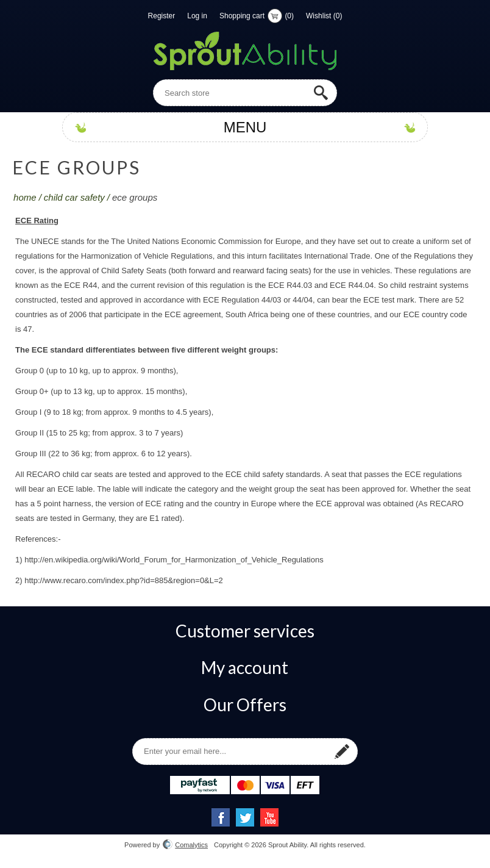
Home (25, 197)
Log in (197, 16)
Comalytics (185, 845)
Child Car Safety (74, 197)
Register (162, 16)
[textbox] (245, 93)
